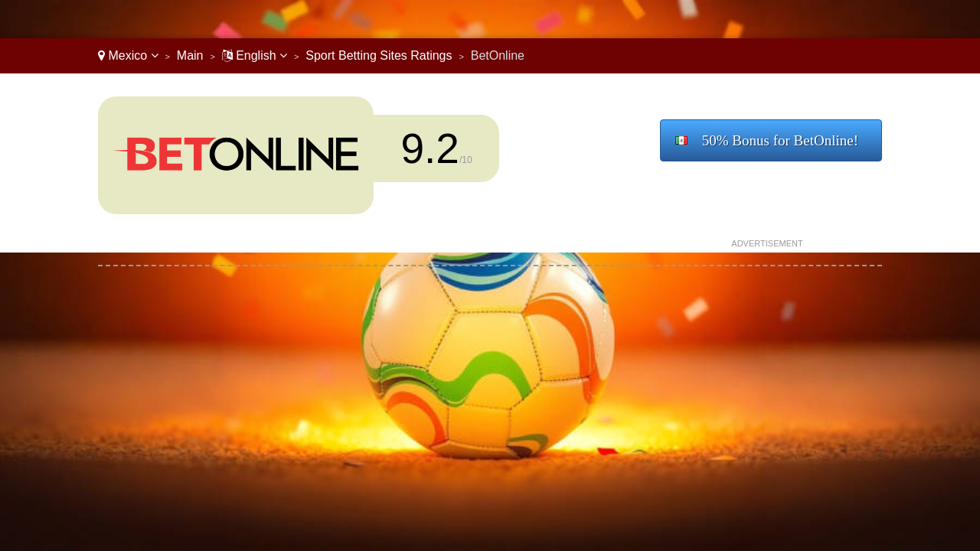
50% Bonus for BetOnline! (780, 140)
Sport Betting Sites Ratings (379, 55)
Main (190, 55)
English (255, 55)
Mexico (128, 55)
